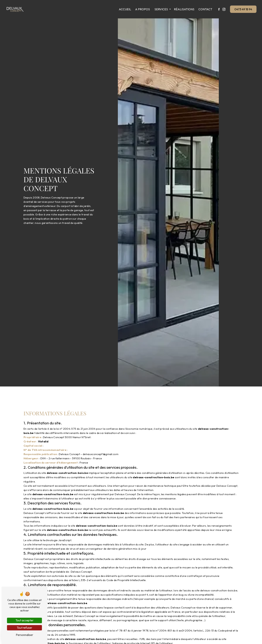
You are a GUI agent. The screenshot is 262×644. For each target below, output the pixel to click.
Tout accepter (24, 620)
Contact (205, 9)
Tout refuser (24, 628)
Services (161, 9)
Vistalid (43, 441)
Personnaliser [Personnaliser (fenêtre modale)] (24, 635)
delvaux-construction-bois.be (67, 473)
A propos (142, 9)
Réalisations (184, 9)
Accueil (124, 9)
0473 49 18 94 (243, 9)
